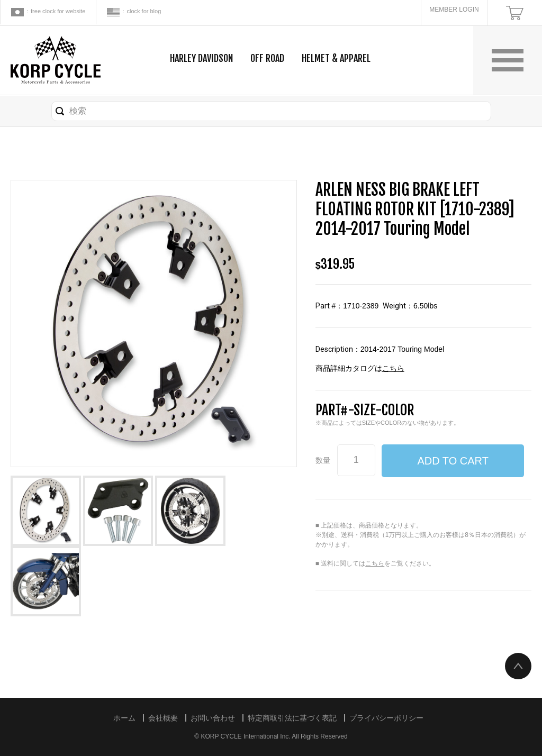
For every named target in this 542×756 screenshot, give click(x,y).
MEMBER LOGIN (454, 10)
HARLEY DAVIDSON (201, 58)
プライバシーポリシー (386, 718)
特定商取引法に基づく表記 (292, 718)
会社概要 (163, 718)
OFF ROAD (267, 58)
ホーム (124, 718)
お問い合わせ (213, 718)
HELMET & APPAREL (336, 58)
